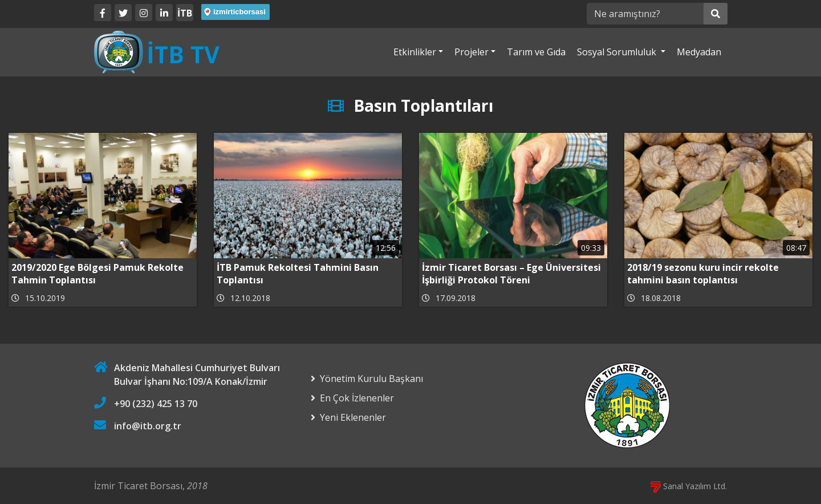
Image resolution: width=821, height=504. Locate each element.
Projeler (472, 52)
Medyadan (699, 52)
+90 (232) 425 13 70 (156, 404)
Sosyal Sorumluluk (618, 52)
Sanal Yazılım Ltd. (689, 486)
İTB (185, 13)
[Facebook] (103, 13)
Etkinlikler (415, 52)
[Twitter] (123, 13)
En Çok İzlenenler (357, 398)
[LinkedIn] (164, 13)
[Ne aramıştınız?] (645, 14)
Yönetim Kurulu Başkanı (371, 379)
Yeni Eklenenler (353, 417)
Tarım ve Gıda (536, 52)
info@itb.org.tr (148, 426)
